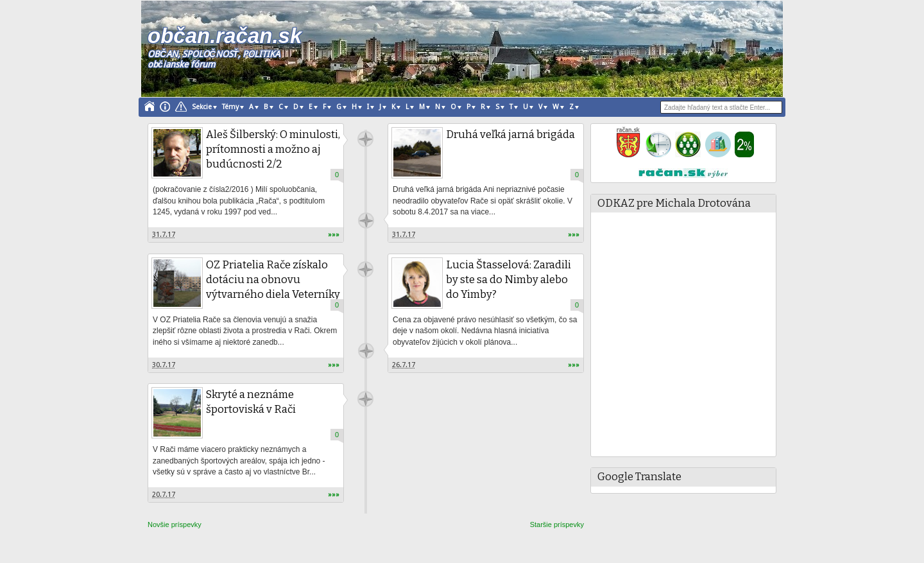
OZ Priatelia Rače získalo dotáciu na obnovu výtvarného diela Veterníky (273, 280)
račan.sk (365, 139)
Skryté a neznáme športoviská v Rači (251, 402)
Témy (230, 107)
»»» (334, 235)
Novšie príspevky (175, 524)
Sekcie (202, 107)
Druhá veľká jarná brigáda (510, 134)
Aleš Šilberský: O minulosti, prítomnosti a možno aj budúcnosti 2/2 (273, 149)
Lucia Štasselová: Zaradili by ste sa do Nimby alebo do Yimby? (509, 280)
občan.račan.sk (225, 36)
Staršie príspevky (557, 524)
